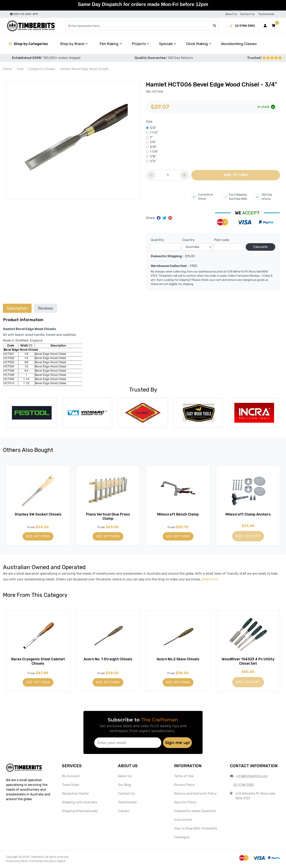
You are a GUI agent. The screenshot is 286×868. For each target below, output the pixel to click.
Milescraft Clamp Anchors (248, 514)
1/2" (153, 161)
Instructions (183, 820)
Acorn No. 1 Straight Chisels (108, 659)
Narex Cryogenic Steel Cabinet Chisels (38, 661)
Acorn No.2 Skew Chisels (178, 659)
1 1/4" (154, 152)
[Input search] (142, 26)
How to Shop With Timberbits (196, 828)
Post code (222, 240)
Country (188, 240)
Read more (210, 579)
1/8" (153, 156)
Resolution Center (75, 794)
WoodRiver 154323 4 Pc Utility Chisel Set (248, 661)
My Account (71, 776)
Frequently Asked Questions (195, 811)
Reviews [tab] (45, 308)
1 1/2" (154, 133)
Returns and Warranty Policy (195, 794)
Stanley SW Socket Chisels (38, 514)
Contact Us (247, 14)
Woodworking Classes (239, 44)
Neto (25, 861)
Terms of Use (184, 776)
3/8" (153, 147)
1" (151, 137)
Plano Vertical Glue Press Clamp (108, 517)
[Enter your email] (128, 743)
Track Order (71, 785)
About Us (231, 14)
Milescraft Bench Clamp (178, 514)
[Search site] (214, 26)
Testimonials (266, 14)
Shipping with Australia (79, 802)
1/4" (153, 142)
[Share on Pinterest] (170, 218)
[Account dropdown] (265, 26)
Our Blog (124, 785)
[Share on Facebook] (159, 218)
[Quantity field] (168, 175)
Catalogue (182, 837)
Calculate (260, 247)
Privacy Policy (184, 785)
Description (17, 308)
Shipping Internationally (80, 811)
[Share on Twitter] (165, 218)
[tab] (17, 308)
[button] (273, 26)
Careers (124, 811)
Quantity (157, 240)
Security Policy (185, 802)
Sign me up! (177, 743)
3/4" (153, 128)
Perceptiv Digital (55, 861)
